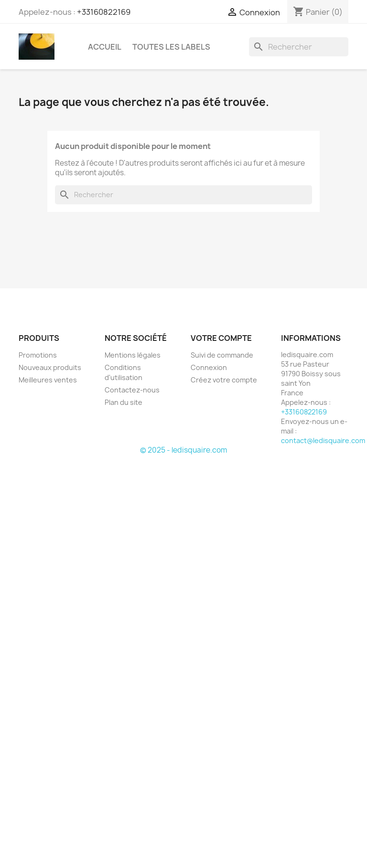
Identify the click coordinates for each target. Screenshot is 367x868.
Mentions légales (133, 355)
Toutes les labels (171, 47)
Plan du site (124, 402)
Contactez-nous (132, 390)
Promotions (38, 355)
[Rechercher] (299, 47)
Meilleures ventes (48, 380)
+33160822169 (104, 12)
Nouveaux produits (50, 367)
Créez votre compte (224, 380)
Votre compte (221, 338)
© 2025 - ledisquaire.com (183, 450)
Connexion (209, 367)
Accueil (105, 47)
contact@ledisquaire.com (323, 440)
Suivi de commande (222, 355)
